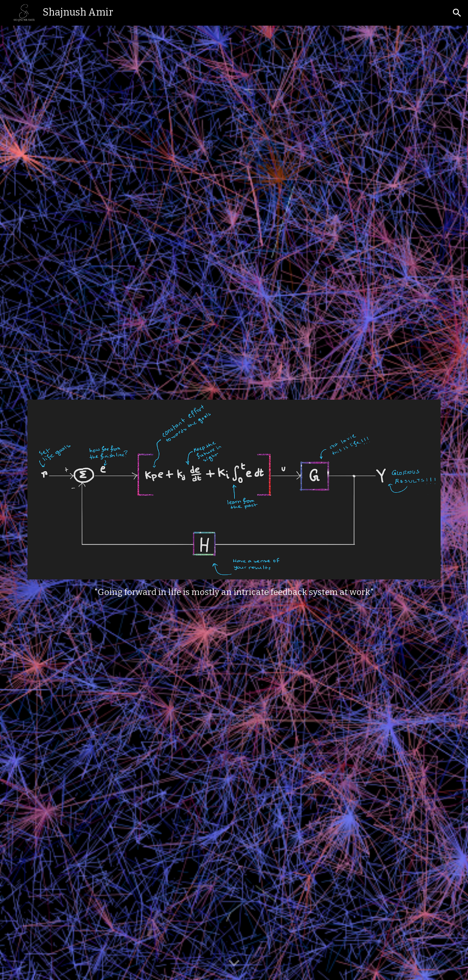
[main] (234, 593)
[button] (457, 13)
